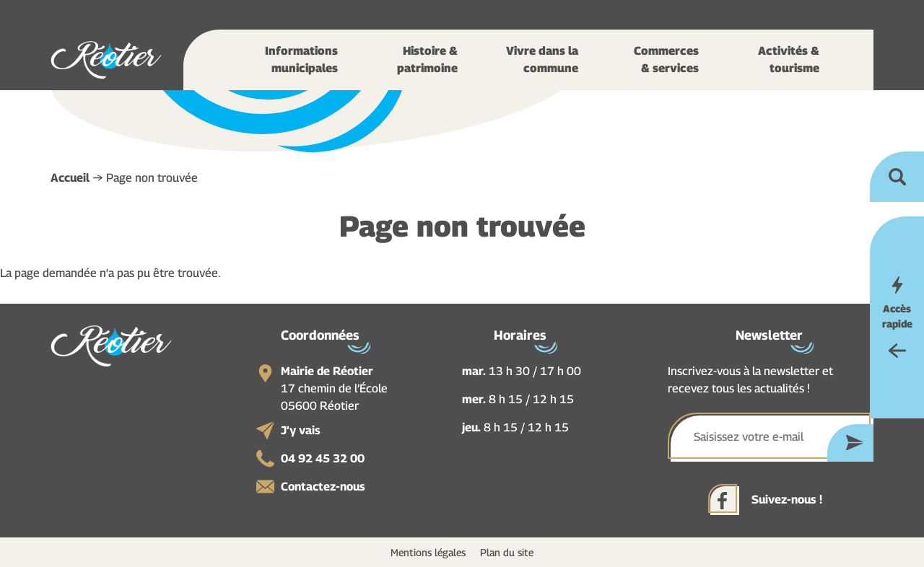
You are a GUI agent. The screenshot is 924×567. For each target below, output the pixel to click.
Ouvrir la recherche (897, 177)
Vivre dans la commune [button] (542, 60)
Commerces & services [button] (666, 60)
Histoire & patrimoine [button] (427, 60)
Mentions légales (428, 552)
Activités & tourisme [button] (789, 60)
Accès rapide (897, 316)
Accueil (70, 178)
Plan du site (507, 552)
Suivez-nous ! (787, 500)
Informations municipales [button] (301, 60)
